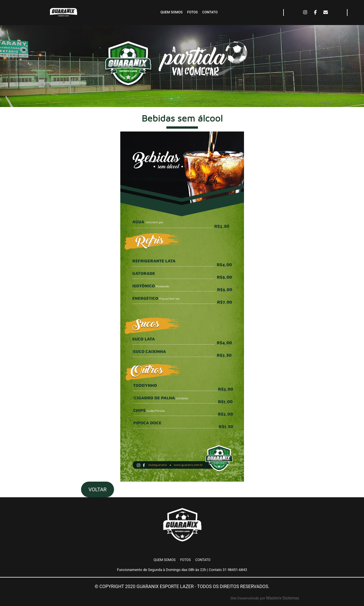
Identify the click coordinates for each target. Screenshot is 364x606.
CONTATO (210, 12)
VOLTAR (98, 489)
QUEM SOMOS (171, 12)
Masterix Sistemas (283, 598)
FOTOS (192, 12)
